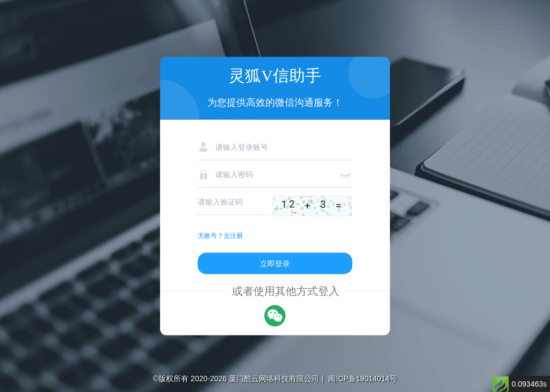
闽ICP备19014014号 (363, 379)
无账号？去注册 (220, 236)
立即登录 (275, 264)
